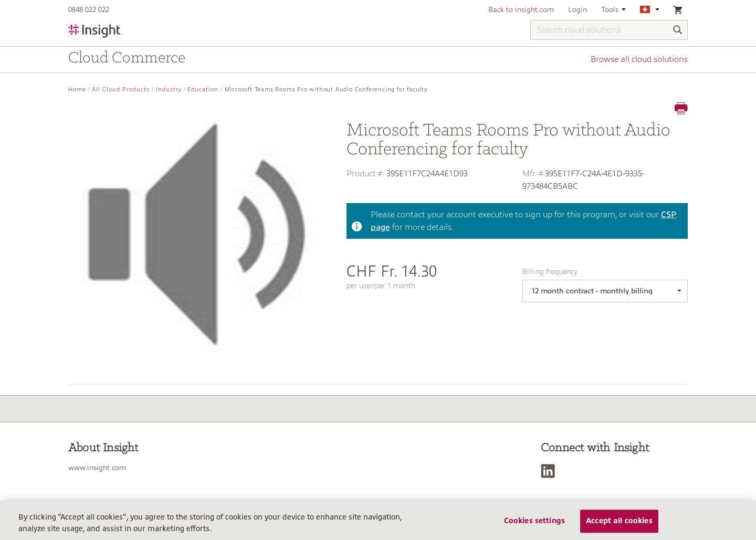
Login (577, 9)
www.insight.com (97, 468)
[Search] (678, 31)
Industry (169, 89)
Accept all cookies (619, 521)
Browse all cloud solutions (639, 59)
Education (203, 89)
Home (77, 89)
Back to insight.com (521, 9)
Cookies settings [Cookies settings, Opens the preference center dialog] (534, 521)
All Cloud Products (121, 89)
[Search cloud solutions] (609, 30)
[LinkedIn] (550, 471)
